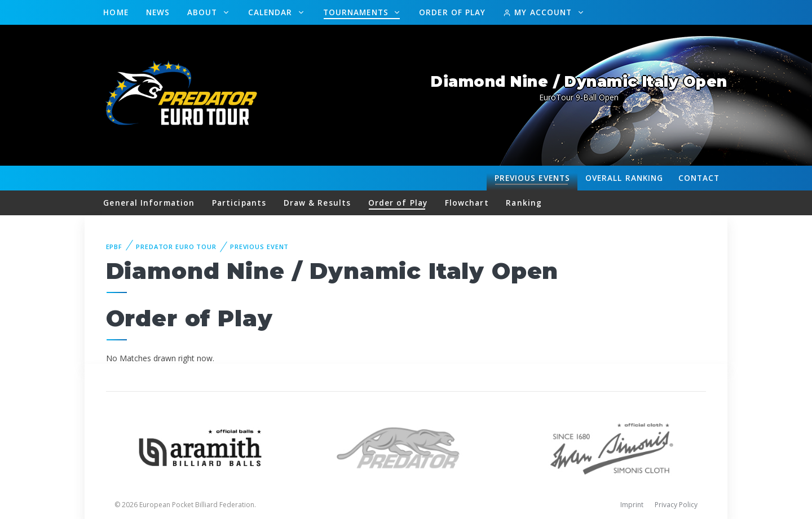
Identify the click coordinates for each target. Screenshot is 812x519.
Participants (239, 203)
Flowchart (467, 203)
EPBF (114, 247)
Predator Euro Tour (176, 247)
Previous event (259, 247)
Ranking (624, 178)
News (158, 12)
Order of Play (452, 12)
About (204, 12)
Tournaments (357, 12)
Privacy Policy (676, 505)
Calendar (272, 12)
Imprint (632, 505)
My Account (539, 12)
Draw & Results (317, 203)
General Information (149, 203)
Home (116, 12)
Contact (699, 178)
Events (532, 178)
